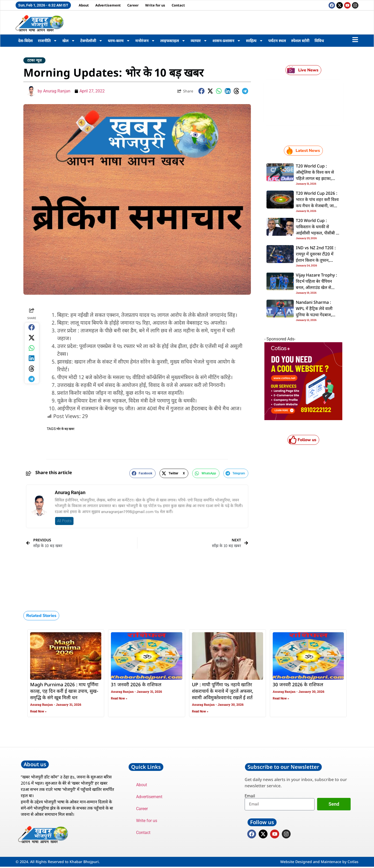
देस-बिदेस (25, 41)
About (84, 5)
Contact (178, 5)
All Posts (64, 521)
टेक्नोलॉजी (91, 41)
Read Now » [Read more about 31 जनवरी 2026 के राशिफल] (119, 698)
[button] (202, 91)
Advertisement (108, 5)
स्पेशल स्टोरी (300, 41)
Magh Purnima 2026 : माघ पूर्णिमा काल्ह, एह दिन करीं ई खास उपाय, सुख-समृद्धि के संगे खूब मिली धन (64, 691)
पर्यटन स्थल (277, 41)
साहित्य (255, 41)
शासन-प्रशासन (227, 41)
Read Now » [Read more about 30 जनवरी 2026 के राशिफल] (281, 698)
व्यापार (199, 41)
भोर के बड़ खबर (65, 429)
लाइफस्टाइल (173, 41)
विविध (319, 41)
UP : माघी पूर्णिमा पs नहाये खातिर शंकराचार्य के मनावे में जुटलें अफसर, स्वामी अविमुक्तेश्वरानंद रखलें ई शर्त (223, 691)
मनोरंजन (145, 41)
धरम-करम (119, 41)
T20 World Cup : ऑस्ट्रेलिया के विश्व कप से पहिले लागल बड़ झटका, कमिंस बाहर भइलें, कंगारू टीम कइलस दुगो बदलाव (315, 179)
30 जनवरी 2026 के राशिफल (298, 685)
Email (250, 796)
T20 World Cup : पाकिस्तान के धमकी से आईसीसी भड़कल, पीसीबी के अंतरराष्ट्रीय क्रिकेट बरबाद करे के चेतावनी (317, 233)
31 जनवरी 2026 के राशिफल (136, 685)
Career (133, 5)
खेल (69, 41)
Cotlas (353, 863)
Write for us (155, 5)
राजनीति (48, 41)
